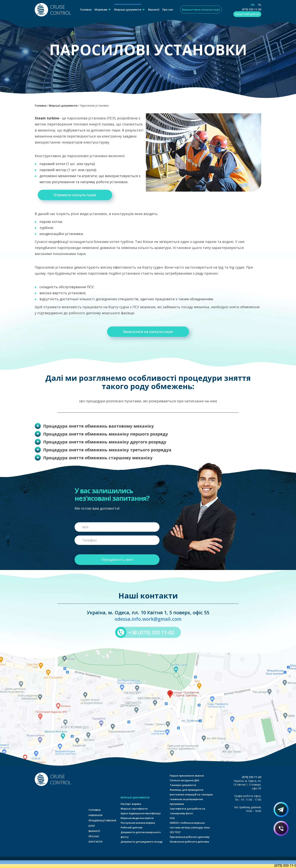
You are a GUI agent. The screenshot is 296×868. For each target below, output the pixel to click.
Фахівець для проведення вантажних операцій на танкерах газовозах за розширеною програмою (191, 797)
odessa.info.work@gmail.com (148, 619)
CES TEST (175, 832)
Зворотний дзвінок (247, 14)
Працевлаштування (102, 820)
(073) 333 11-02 (252, 9)
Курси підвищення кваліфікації (141, 813)
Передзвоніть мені (117, 559)
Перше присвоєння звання (187, 776)
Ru (260, 5)
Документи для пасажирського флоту (141, 835)
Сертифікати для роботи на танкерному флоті (187, 811)
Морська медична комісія (137, 818)
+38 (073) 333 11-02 (151, 632)
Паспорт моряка (131, 804)
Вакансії (154, 10)
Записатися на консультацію (148, 332)
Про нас (168, 10)
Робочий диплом (131, 827)
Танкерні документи (183, 785)
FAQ (172, 818)
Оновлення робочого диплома (189, 842)
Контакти (95, 842)
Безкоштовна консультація (201, 10)
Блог (92, 826)
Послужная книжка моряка (138, 823)
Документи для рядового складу (142, 842)
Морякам (101, 10)
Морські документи (128, 10)
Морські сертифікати (134, 809)
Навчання (95, 815)
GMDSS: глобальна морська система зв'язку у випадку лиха (190, 825)
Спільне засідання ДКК (184, 780)
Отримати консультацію (75, 195)
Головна (86, 10)
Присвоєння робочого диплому (190, 837)
